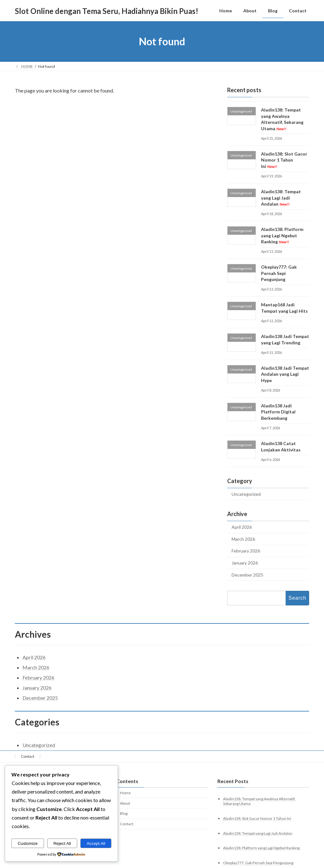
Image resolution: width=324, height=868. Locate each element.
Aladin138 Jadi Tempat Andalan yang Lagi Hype (285, 374)
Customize (28, 843)
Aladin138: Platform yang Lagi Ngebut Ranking (282, 235)
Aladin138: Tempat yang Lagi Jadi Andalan (281, 198)
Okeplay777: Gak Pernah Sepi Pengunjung (279, 273)
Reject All (62, 843)
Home (125, 793)
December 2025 (247, 575)
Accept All (96, 843)
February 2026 (246, 551)
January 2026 (245, 563)
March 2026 (243, 539)
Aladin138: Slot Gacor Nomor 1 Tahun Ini (284, 160)
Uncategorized (246, 494)
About (125, 803)
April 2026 (242, 527)
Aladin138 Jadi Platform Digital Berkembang (278, 412)
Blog (124, 813)
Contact (28, 756)
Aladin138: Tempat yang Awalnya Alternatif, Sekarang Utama (282, 119)
